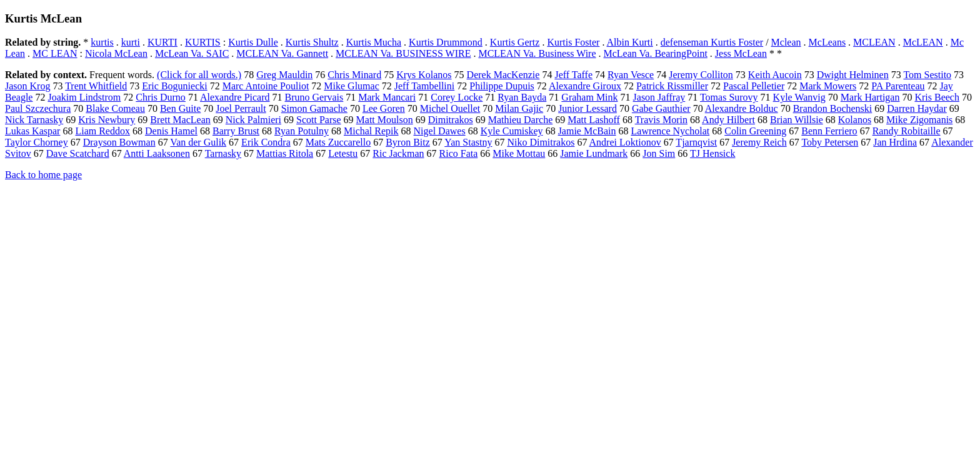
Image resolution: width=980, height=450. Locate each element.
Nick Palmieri (253, 120)
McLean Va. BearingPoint (656, 53)
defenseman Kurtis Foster (712, 42)
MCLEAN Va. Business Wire (537, 53)
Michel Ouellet (450, 108)
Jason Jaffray (659, 97)
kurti (131, 42)
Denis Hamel (171, 131)
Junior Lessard (587, 108)
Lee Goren (384, 108)
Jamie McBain (587, 131)
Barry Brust (236, 131)
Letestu (343, 153)
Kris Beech (937, 97)
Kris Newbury (107, 120)
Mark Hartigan (870, 97)
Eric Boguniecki (174, 86)
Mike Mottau (519, 153)
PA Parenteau (898, 86)
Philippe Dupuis (502, 86)
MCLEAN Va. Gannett (282, 53)
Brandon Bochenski (833, 108)
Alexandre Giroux (585, 86)
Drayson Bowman (119, 142)
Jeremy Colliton (701, 75)
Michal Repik (371, 131)
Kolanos (855, 120)
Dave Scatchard (78, 153)
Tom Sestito (927, 75)
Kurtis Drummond (446, 42)
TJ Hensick (712, 153)
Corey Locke (457, 97)
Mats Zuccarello (338, 142)
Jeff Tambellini (425, 86)
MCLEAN (874, 42)
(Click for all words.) (199, 75)
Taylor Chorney (37, 142)
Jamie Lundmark (594, 153)
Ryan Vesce (631, 75)
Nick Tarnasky (34, 120)
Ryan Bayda (522, 97)
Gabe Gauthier (661, 108)
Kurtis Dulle (253, 42)
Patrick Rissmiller (672, 86)
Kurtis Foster (573, 42)
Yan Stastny (468, 142)
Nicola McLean (116, 53)
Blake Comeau (115, 108)
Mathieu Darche (521, 120)
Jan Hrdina (895, 142)
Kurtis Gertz (515, 42)
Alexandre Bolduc (742, 108)
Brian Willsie (797, 120)
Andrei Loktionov (625, 142)
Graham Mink (589, 97)
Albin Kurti (630, 42)
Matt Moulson (385, 120)
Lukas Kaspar (32, 131)
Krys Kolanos (424, 75)
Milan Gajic (519, 108)
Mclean (786, 42)
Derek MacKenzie (503, 75)
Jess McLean (741, 53)
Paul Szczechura (38, 108)
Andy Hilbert (728, 120)
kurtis (102, 42)
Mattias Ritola (285, 153)
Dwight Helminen (853, 75)
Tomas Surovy (729, 97)
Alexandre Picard (235, 97)
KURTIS (203, 42)
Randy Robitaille (907, 131)
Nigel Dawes (440, 131)
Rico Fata (459, 153)
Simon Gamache (314, 108)
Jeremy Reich (759, 142)
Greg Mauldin (284, 75)
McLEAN (923, 42)
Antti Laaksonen (157, 153)
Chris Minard (354, 75)
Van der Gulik (198, 142)
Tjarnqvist (696, 142)
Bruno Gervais (314, 97)
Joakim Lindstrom (84, 97)
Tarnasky (223, 153)
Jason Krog (27, 86)
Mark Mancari (387, 97)
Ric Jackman (398, 153)
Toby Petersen (830, 142)
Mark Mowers (828, 86)
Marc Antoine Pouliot (266, 86)
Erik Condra (266, 142)
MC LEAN (55, 53)
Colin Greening (755, 131)
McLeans (827, 42)
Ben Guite (180, 108)
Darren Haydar (917, 108)
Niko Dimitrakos (541, 142)
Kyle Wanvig (799, 97)
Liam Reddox (102, 131)
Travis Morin (661, 120)
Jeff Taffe (573, 75)
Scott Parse (319, 120)
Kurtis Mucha (374, 42)
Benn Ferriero (829, 131)
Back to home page (43, 175)
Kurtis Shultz (312, 42)
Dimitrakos (451, 120)
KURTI (162, 42)
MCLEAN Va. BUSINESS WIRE (403, 53)
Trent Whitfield (96, 86)
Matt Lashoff (594, 120)
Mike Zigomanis (919, 120)
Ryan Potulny (302, 131)
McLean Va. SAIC (192, 53)
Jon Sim (659, 153)
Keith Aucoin (775, 75)
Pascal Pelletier (754, 86)
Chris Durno (161, 97)
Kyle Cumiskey (512, 131)
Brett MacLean (180, 120)
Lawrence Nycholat (671, 131)
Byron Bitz (408, 142)
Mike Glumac (351, 86)
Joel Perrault (241, 108)
